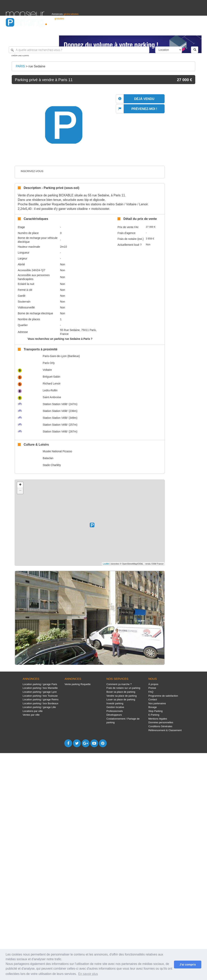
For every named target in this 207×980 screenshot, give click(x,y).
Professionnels (137, 31)
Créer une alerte (20, 56)
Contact (153, 699)
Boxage (153, 707)
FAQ (151, 692)
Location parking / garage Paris (40, 684)
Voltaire (47, 370)
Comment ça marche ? (119, 684)
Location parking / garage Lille (39, 707)
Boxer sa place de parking (121, 692)
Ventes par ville (31, 715)
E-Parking (154, 715)
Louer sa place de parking (121, 699)
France (176, 31)
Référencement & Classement (165, 730)
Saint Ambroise (52, 397)
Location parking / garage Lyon (40, 692)
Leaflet (106, 564)
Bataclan (48, 458)
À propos (153, 684)
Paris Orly (49, 363)
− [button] (20, 491)
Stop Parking (155, 711)
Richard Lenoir (52, 383)
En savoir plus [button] (88, 974)
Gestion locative (115, 707)
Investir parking (115, 703)
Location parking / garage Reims (41, 699)
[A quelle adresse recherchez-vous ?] (79, 50)
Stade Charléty (52, 465)
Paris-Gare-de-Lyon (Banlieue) (61, 356)
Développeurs (114, 715)
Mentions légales (158, 719)
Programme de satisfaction (163, 696)
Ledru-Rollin (50, 390)
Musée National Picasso (57, 451)
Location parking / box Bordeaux (41, 703)
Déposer (165, 31)
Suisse (197, 31)
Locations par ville (33, 711)
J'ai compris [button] (188, 965)
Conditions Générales (160, 726)
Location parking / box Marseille (40, 688)
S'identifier (153, 31)
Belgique (187, 31)
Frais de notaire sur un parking (123, 688)
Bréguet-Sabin (52, 377)
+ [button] (20, 485)
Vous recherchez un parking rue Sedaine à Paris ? (60, 339)
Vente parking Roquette (78, 684)
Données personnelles (161, 722)
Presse (152, 688)
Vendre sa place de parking (122, 696)
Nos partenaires (157, 703)
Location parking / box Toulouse (40, 696)
